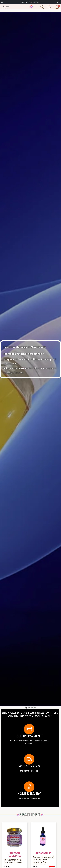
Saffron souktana (15, 854)
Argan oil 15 (43, 853)
